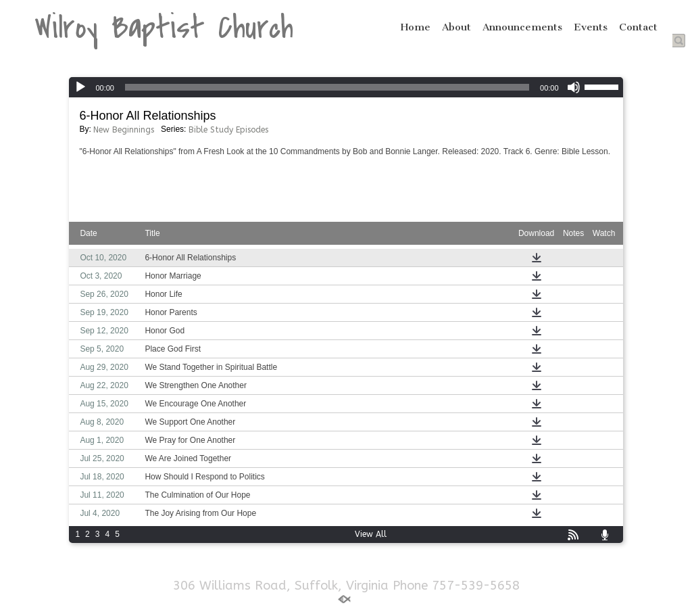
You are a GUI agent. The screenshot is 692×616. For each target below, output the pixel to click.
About (456, 27)
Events (591, 27)
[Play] (80, 87)
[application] (346, 87)
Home (416, 27)
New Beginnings (124, 130)
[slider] (327, 87)
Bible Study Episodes (228, 130)
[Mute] (574, 87)
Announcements (522, 27)
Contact (638, 27)
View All (371, 534)
